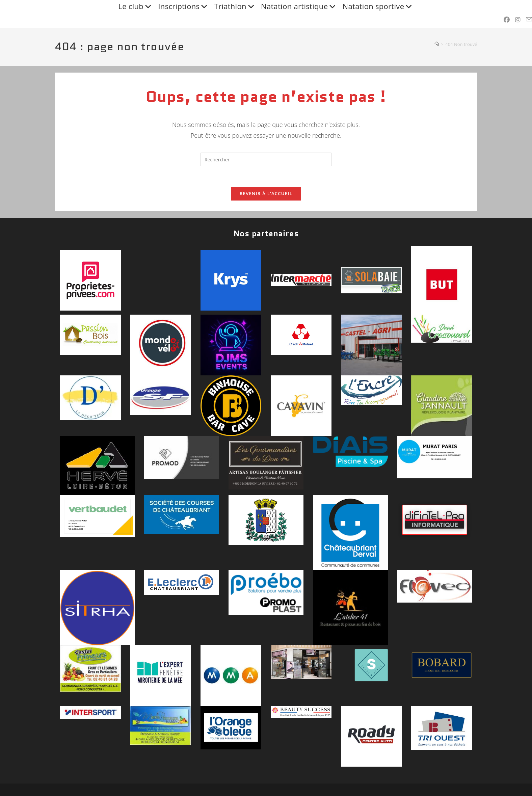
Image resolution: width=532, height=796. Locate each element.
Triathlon (235, 6)
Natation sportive (378, 6)
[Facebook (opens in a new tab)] (507, 20)
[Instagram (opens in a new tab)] (518, 20)
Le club (136, 6)
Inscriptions (183, 6)
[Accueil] (437, 44)
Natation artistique (299, 6)
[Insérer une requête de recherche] (266, 159)
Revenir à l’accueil (266, 193)
